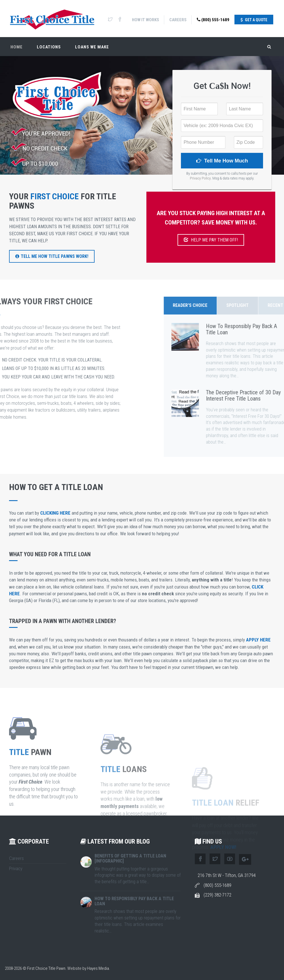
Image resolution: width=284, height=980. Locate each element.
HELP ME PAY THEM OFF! (211, 240)
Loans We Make (92, 47)
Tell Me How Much (222, 161)
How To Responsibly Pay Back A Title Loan (134, 901)
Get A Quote (254, 20)
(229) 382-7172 (217, 895)
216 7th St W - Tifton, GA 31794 (227, 875)
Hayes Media (98, 968)
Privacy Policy (200, 178)
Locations (49, 47)
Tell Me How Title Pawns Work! (52, 256)
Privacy (16, 868)
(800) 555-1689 (213, 20)
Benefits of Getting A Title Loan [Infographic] (130, 858)
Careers (178, 20)
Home (17, 47)
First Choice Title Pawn (46, 968)
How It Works (146, 20)
